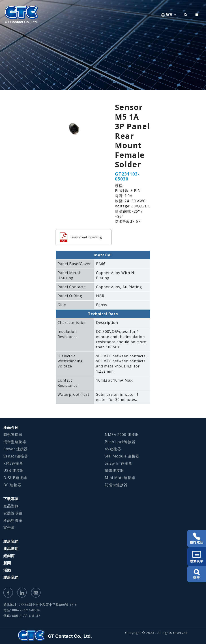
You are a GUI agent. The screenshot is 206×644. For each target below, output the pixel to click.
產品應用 (11, 549)
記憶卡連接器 (116, 485)
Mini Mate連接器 (120, 478)
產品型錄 (11, 506)
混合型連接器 (15, 442)
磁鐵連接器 (114, 470)
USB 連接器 (14, 470)
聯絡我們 (11, 541)
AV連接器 (113, 449)
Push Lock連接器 (120, 442)
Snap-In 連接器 (118, 463)
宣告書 (9, 528)
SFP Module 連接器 (122, 456)
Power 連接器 (16, 449)
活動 (7, 570)
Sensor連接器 (16, 456)
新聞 (7, 563)
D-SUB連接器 (15, 478)
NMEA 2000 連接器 (122, 435)
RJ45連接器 (13, 463)
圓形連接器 (13, 435)
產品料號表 (13, 520)
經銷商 (9, 556)
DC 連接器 (12, 485)
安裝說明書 (13, 513)
